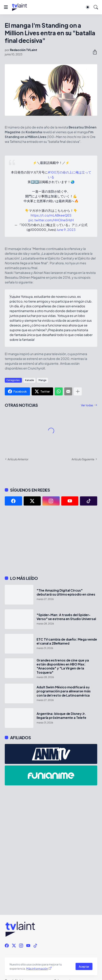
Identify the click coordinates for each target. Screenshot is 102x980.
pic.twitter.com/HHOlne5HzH (51, 220)
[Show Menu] (6, 7)
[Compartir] (93, 52)
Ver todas (87, 405)
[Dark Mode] (88, 7)
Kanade (29, 380)
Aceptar (84, 966)
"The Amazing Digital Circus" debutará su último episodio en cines (66, 592)
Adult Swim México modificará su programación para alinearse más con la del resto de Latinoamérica (64, 691)
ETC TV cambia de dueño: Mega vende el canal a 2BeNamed (67, 641)
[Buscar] (96, 7)
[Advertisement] (51, 541)
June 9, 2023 (66, 230)
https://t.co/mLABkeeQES (51, 215)
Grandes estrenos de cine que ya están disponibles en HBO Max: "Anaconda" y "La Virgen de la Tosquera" (63, 666)
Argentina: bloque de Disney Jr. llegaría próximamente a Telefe (61, 716)
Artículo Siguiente (83, 459)
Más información (37, 968)
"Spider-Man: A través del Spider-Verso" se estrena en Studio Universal (66, 617)
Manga (42, 380)
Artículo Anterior (18, 459)
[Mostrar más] (78, 391)
